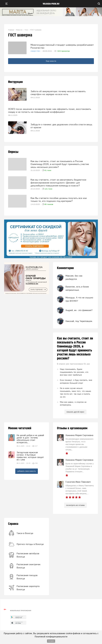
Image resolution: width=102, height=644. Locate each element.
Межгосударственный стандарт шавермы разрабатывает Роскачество (62, 46)
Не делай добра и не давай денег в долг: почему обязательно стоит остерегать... (30, 439)
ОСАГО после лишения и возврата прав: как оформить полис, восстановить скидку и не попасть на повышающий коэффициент (50, 110)
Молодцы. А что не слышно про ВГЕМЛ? (79, 299)
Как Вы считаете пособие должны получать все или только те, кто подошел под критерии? (59, 200)
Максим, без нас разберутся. (74, 277)
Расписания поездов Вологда (27, 577)
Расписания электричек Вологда (29, 566)
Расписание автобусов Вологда (28, 555)
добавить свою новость (27, 471)
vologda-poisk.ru (51, 4)
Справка (13, 524)
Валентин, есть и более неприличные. (77, 288)
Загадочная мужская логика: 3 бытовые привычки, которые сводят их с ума (30, 456)
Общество (36, 51)
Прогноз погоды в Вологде (30, 544)
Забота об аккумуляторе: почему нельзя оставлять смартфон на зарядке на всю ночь (58, 93)
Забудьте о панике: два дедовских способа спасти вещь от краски (61, 126)
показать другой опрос (75, 412)
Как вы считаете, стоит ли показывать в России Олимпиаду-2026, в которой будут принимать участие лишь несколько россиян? (60, 164)
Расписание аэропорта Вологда (28, 588)
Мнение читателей (20, 428)
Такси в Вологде (25, 533)
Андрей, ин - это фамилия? (79, 310)
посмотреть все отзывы (76, 505)
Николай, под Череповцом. (79, 321)
